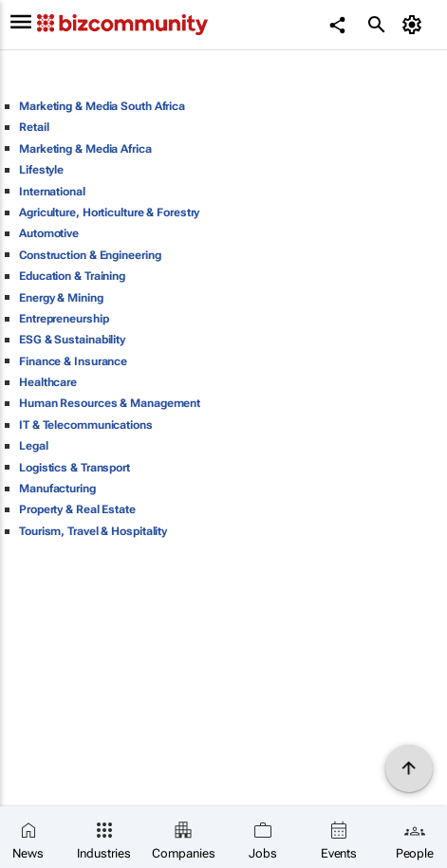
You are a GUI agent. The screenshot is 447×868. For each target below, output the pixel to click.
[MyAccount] (414, 25)
